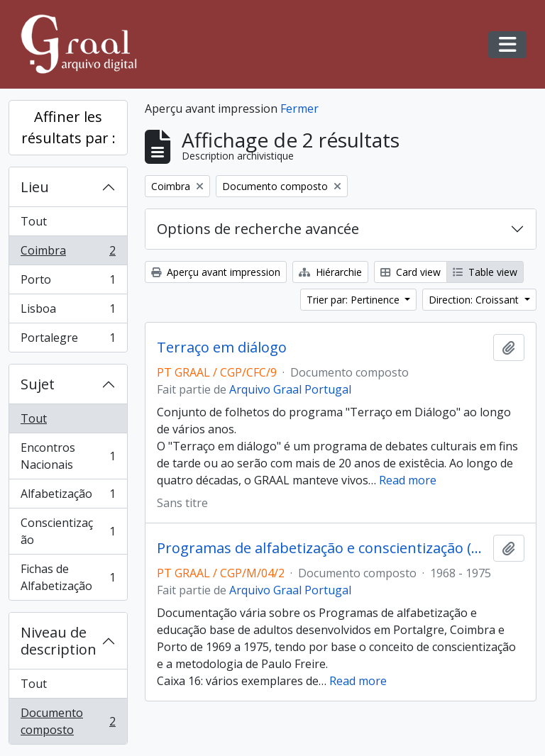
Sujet (38, 384)
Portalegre (68, 340)
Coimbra (68, 254)
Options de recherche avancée (258, 229)
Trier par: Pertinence (354, 300)
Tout (34, 221)
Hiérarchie (330, 272)
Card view (411, 272)
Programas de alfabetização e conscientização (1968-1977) (322, 548)
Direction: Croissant (475, 300)
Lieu (35, 187)
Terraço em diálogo (222, 348)
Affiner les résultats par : (68, 127)
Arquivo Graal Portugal (290, 389)
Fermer (299, 109)
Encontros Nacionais (68, 456)
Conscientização (68, 531)
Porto (68, 283)
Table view (485, 272)
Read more (408, 480)
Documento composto (68, 721)
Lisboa (68, 312)
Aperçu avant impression (216, 272)
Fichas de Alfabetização (68, 577)
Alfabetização (68, 497)
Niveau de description (59, 641)
